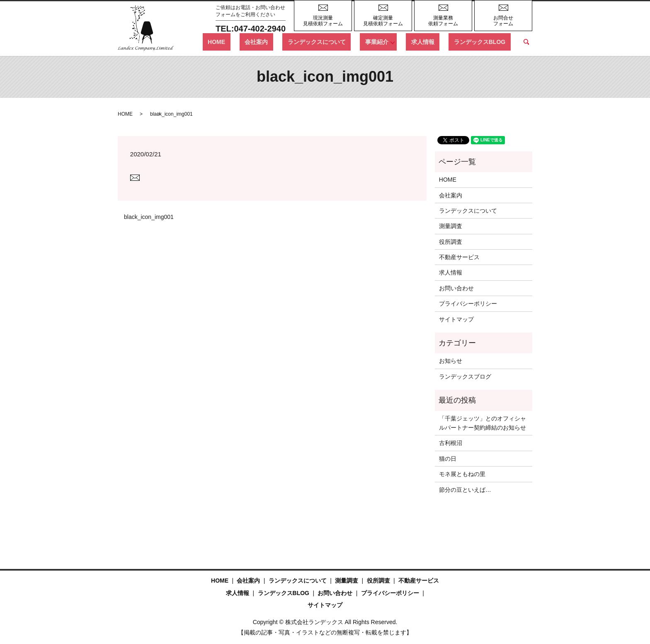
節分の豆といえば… (465, 490)
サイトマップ (456, 319)
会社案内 (298, 41)
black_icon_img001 (149, 217)
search (526, 42)
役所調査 (451, 242)
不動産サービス (459, 257)
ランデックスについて (347, 41)
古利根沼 (451, 443)
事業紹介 (397, 41)
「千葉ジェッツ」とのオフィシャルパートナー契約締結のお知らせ (483, 423)
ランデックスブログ (465, 377)
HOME (268, 41)
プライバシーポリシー (468, 304)
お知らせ (451, 361)
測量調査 (451, 226)
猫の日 (448, 459)
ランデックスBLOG (485, 41)
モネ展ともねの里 (462, 474)
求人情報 (438, 41)
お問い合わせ (456, 288)
